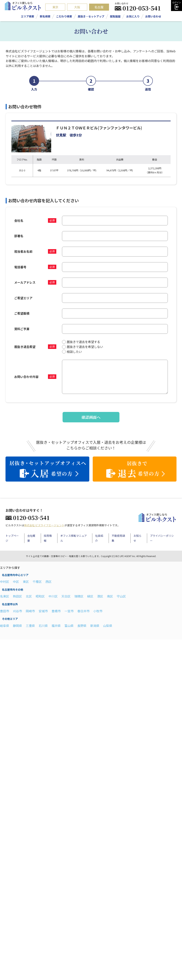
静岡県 (17, 626)
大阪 (77, 7)
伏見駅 (61, 135)
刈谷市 (17, 611)
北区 (29, 596)
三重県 (30, 626)
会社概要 (31, 538)
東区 (26, 582)
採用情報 (48, 538)
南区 (110, 596)
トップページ (12, 538)
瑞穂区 (79, 596)
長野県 (82, 626)
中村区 (5, 582)
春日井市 (83, 611)
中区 (16, 582)
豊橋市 (56, 611)
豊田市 (5, 611)
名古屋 (99, 7)
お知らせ (137, 538)
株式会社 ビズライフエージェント (44, 525)
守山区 (121, 596)
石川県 (43, 626)
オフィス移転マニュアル (74, 538)
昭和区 (40, 596)
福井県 (56, 626)
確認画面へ (91, 417)
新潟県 (95, 626)
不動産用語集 (118, 538)
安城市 (43, 611)
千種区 (37, 582)
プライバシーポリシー (162, 538)
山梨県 (108, 626)
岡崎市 (30, 611)
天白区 (66, 596)
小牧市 (98, 611)
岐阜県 (5, 626)
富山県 (69, 626)
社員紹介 (99, 538)
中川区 (53, 596)
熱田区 (17, 596)
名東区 (5, 596)
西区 (49, 582)
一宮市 (69, 611)
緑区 (90, 596)
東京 (55, 7)
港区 (100, 596)
